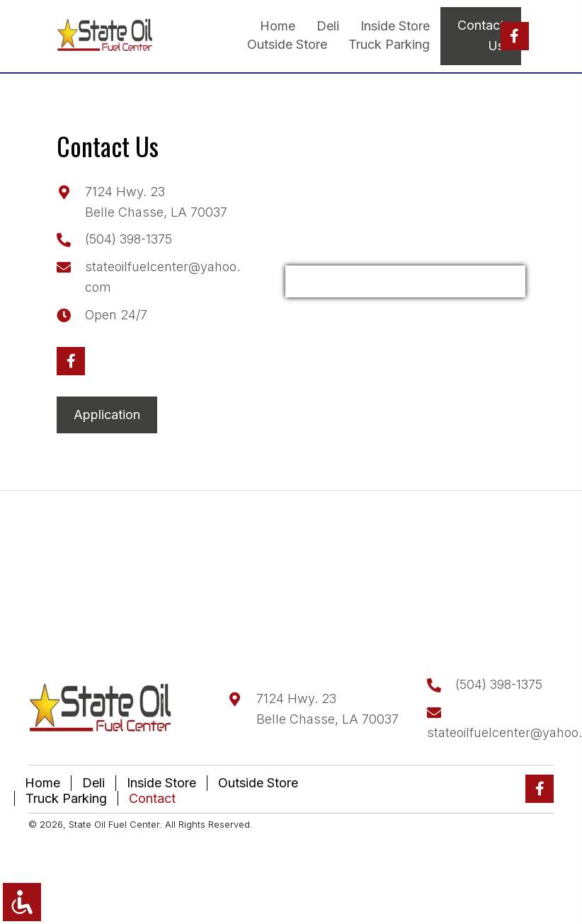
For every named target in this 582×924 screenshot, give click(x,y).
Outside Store (258, 783)
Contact (152, 798)
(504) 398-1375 (129, 239)
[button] (515, 36)
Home (42, 783)
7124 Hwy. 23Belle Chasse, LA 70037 (327, 709)
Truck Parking (66, 798)
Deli (93, 783)
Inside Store (161, 783)
